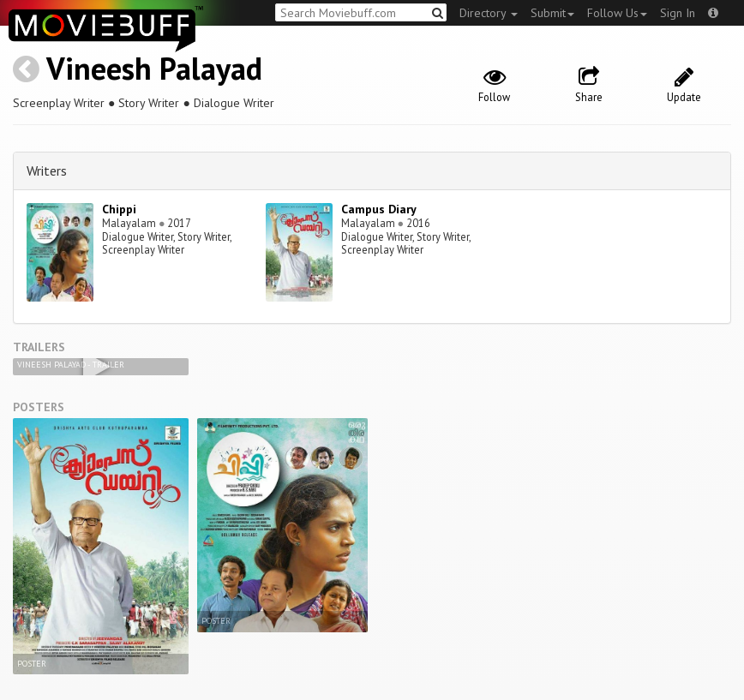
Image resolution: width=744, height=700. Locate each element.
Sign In (678, 13)
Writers (47, 171)
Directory (489, 13)
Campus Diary (379, 209)
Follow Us (617, 13)
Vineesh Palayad (154, 68)
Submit (552, 13)
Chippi (119, 209)
